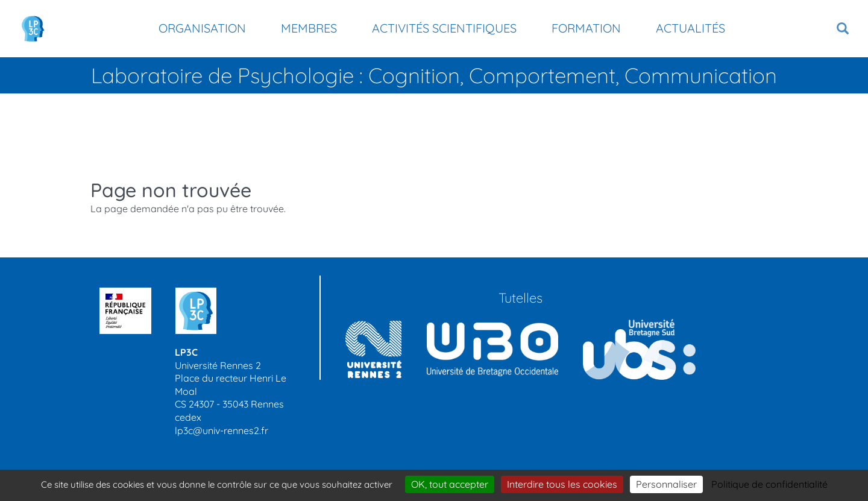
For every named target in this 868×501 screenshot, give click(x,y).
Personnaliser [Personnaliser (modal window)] (666, 484)
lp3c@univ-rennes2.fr (222, 430)
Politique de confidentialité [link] (769, 484)
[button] (843, 29)
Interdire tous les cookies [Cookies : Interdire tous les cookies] (562, 484)
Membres (309, 28)
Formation (586, 28)
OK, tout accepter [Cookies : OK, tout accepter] (450, 484)
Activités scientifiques (444, 28)
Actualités (690, 28)
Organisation (202, 28)
